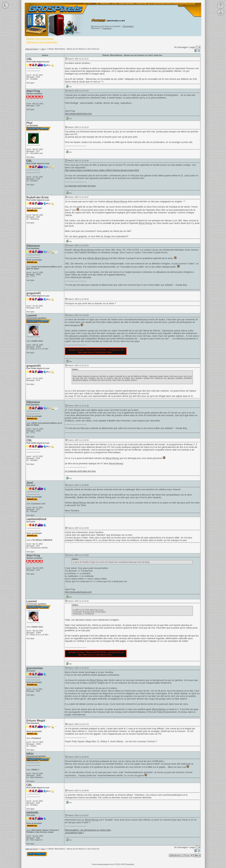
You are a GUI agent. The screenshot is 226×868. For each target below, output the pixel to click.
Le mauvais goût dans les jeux (80, 186)
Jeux (43, 49)
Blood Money (145, 223)
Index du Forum (31, 49)
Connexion (107, 28)
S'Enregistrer (128, 26)
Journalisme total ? (74, 833)
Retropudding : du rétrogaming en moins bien (88, 830)
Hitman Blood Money (116, 201)
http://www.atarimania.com (78, 114)
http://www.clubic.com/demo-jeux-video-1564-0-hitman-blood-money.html (102, 170)
